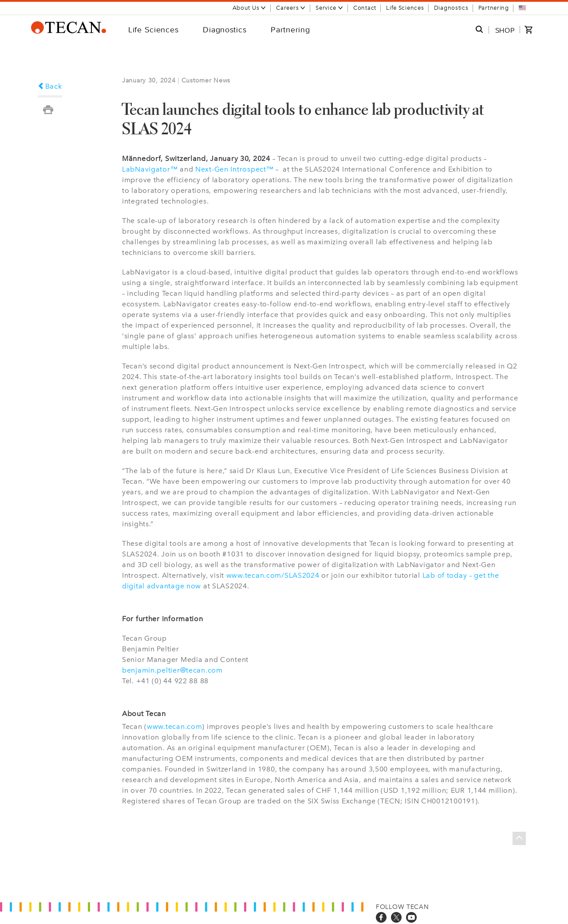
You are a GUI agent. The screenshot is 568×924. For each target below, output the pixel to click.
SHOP (505, 30)
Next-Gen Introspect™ (234, 169)
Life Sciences (405, 8)
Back (50, 86)
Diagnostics (451, 8)
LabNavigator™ (150, 169)
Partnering (494, 8)
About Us (250, 8)
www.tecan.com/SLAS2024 (273, 575)
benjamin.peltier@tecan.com (172, 670)
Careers (291, 8)
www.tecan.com (174, 726)
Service (329, 8)
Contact (365, 8)
